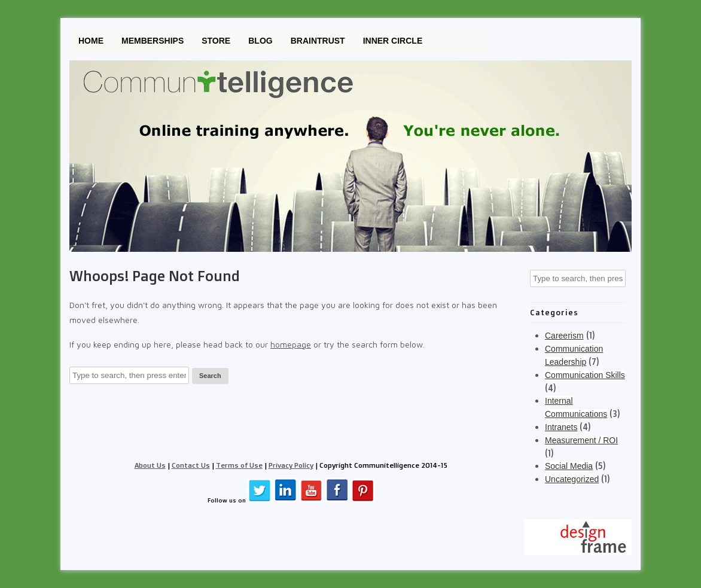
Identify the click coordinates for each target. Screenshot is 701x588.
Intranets (561, 427)
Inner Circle (393, 41)
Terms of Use (239, 465)
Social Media (569, 466)
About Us (150, 465)
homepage (291, 344)
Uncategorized (572, 479)
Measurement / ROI (581, 440)
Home (91, 41)
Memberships (153, 41)
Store (216, 41)
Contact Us (191, 465)
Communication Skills (585, 375)
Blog (260, 41)
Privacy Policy (291, 465)
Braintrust (318, 41)
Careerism (564, 336)
